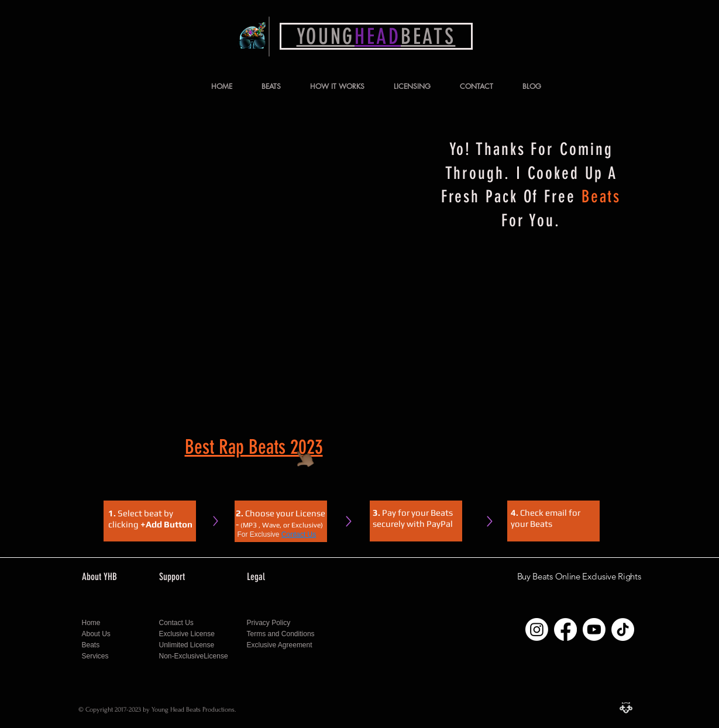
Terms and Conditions (281, 634)
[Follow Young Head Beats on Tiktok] (623, 629)
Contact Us (299, 534)
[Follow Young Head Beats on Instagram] (537, 629)
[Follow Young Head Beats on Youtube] (594, 629)
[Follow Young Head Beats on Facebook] (565, 629)
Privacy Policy (270, 623)
